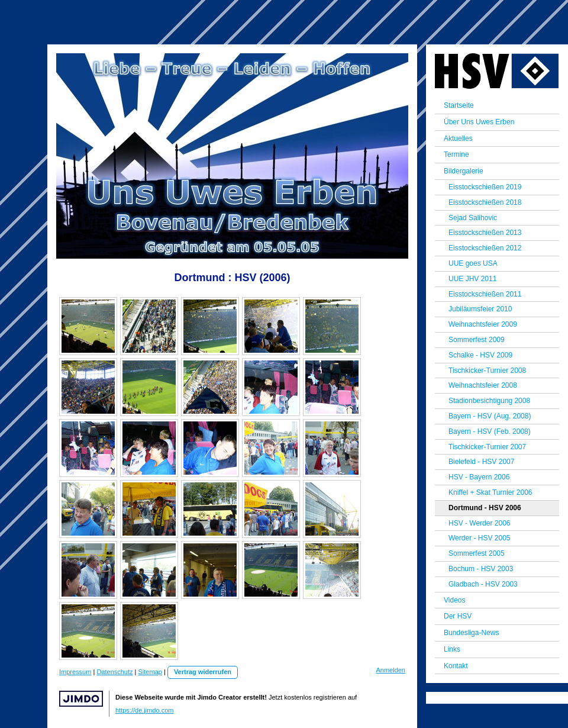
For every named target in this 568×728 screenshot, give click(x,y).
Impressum (75, 672)
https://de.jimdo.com (144, 710)
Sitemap (150, 672)
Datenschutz (114, 672)
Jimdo (81, 699)
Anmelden (390, 670)
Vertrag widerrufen (203, 672)
